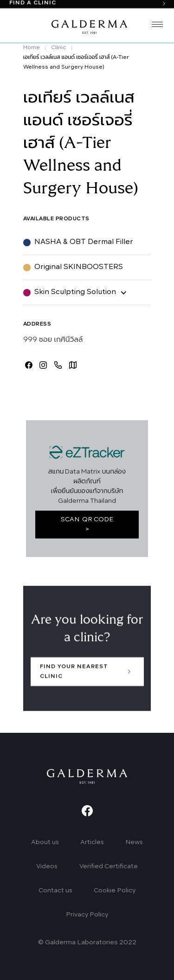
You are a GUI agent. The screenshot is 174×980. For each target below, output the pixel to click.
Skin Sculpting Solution (75, 292)
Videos (47, 867)
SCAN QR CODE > (87, 525)
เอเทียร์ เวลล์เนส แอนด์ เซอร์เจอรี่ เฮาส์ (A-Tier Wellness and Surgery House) (76, 62)
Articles (92, 842)
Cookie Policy (115, 891)
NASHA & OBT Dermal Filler (84, 242)
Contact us (55, 891)
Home (32, 48)
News (134, 842)
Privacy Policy (87, 915)
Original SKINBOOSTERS (79, 267)
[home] (87, 26)
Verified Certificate (109, 867)
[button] (154, 26)
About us (45, 842)
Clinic (58, 48)
